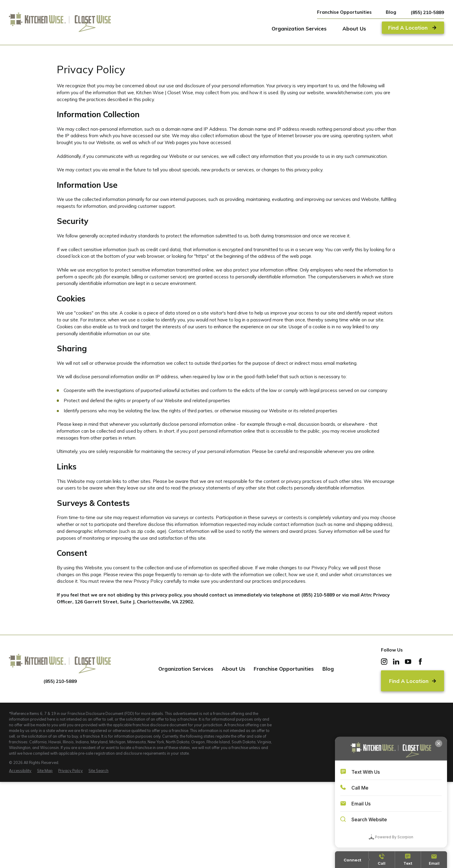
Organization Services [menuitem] (299, 29)
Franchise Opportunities (344, 12)
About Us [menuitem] (354, 29)
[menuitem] (20, 771)
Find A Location (413, 681)
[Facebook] (420, 662)
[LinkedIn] (396, 662)
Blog (391, 12)
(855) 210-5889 (427, 12)
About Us (234, 669)
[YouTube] (408, 662)
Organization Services (186, 669)
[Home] (60, 22)
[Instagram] (384, 662)
